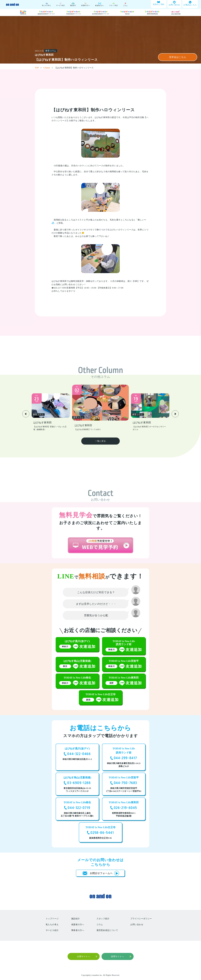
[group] (51, 412)
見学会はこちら (178, 57)
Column (48, 68)
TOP (38, 68)
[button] (26, 414)
